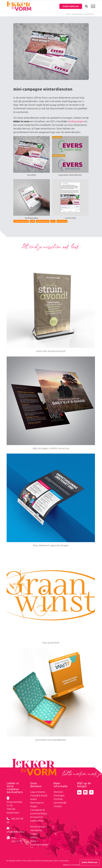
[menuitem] (85, 6)
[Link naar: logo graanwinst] (51, 598)
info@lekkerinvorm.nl (18, 832)
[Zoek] (85, 7)
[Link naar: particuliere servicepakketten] (51, 695)
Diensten (58, 792)
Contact (58, 806)
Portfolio (58, 799)
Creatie (34, 834)
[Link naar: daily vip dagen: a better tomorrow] (51, 403)
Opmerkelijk (60, 803)
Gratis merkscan (71, 6)
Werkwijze (59, 795)
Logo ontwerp (38, 792)
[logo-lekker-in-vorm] (19, 6)
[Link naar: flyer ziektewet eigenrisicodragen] (51, 501)
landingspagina (76, 121)
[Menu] (92, 6)
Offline (34, 837)
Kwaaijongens (48, 861)
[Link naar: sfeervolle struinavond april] (51, 306)
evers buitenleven (21, 221)
